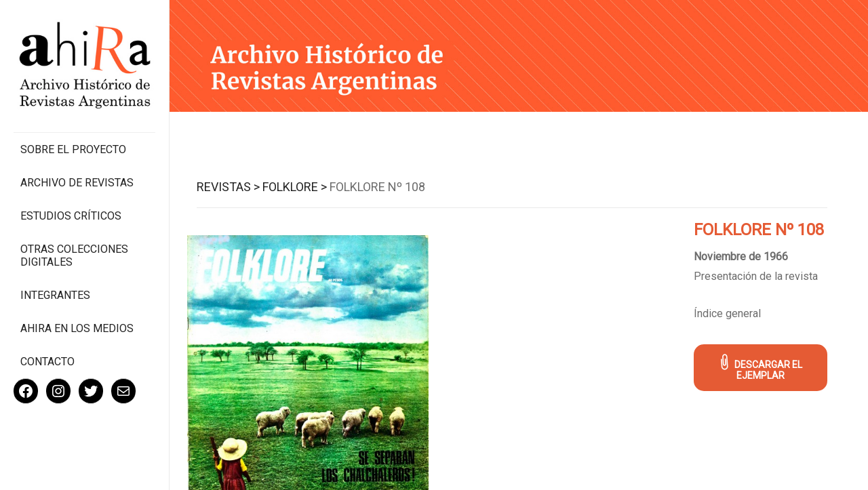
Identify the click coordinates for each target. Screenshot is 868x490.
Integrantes (55, 295)
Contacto (47, 362)
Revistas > (228, 187)
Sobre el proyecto (73, 149)
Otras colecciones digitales (74, 256)
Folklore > (295, 187)
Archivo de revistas (77, 183)
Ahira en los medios (77, 328)
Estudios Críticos (71, 216)
